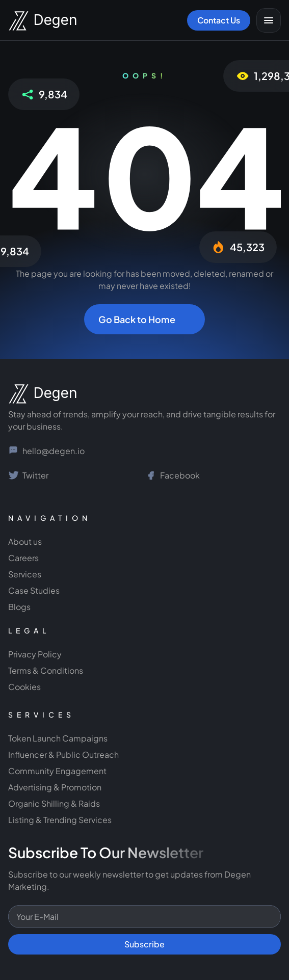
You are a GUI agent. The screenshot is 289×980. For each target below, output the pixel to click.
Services (25, 574)
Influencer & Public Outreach (63, 754)
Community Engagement (58, 771)
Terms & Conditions (46, 670)
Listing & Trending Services (60, 820)
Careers (23, 558)
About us (25, 541)
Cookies (24, 687)
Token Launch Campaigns (58, 738)
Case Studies (34, 590)
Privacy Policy (35, 654)
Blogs (19, 607)
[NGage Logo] (34, 394)
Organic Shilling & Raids (54, 803)
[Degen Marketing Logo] (34, 21)
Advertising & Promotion (55, 787)
